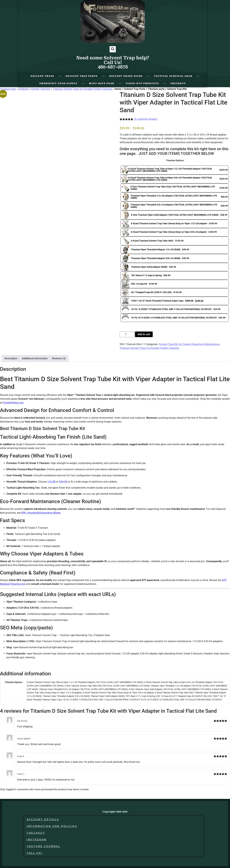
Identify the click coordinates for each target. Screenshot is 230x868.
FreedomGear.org (13, 403)
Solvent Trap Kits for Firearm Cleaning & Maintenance (189, 344)
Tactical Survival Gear (173, 76)
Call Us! (35, 853)
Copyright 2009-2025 (115, 812)
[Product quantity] (127, 334)
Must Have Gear (102, 83)
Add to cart (144, 334)
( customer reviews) (146, 119)
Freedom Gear (8, 89)
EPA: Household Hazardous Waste (41, 513)
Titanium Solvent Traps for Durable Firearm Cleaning (82, 89)
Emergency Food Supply (58, 83)
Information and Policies (52, 826)
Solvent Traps (42, 76)
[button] (113, 49)
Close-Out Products (142, 83)
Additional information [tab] (35, 358)
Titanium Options (175, 161)
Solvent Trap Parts (82, 76)
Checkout (178, 83)
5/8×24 (63, 482)
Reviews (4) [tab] (59, 358)
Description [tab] (11, 358)
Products (23, 89)
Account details (43, 819)
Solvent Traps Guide (126, 76)
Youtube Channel (44, 846)
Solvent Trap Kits (41, 89)
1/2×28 (51, 482)
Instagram (37, 840)
